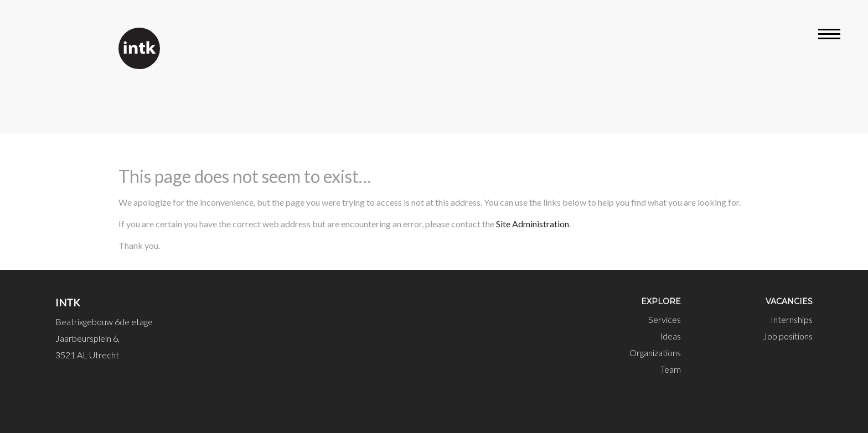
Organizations (655, 353)
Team (671, 369)
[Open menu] (829, 36)
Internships (792, 319)
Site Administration (533, 224)
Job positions (788, 336)
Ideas (670, 336)
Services (665, 319)
